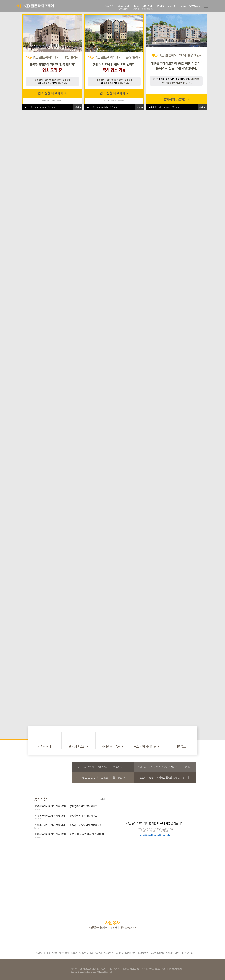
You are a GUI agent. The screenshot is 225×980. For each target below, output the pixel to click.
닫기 (202, 107)
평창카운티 (123, 7)
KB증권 (74, 953)
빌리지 (136, 7)
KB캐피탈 (119, 953)
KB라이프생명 (96, 953)
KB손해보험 (64, 953)
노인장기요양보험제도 (190, 6)
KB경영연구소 (187, 953)
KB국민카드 (84, 953)
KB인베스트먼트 (157, 953)
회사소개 (110, 6)
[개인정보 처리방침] (175, 969)
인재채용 (160, 6)
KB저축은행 (130, 953)
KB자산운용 (109, 953)
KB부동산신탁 (143, 953)
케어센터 (147, 7)
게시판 (172, 6)
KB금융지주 (40, 953)
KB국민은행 (52, 953)
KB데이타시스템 (172, 953)
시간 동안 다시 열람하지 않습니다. (164, 107)
